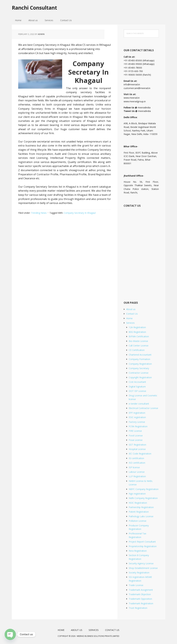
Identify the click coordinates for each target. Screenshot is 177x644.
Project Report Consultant (142, 542)
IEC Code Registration (140, 454)
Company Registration (140, 364)
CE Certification (137, 350)
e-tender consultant (139, 404)
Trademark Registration (141, 603)
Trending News (39, 213)
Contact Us (132, 314)
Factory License (137, 422)
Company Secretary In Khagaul (80, 213)
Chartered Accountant (140, 355)
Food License (136, 435)
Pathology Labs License (141, 516)
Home (129, 318)
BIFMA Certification (139, 336)
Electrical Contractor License (143, 408)
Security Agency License (141, 563)
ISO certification (137, 463)
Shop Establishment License (143, 568)
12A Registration (137, 327)
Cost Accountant (137, 382)
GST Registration (137, 445)
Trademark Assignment (141, 590)
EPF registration (137, 413)
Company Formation (139, 359)
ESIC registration (137, 417)
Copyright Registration (140, 377)
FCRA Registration (138, 426)
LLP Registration (137, 476)
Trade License (136, 585)
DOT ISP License (137, 391)
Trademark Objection (140, 594)
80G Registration (137, 332)
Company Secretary (139, 368)
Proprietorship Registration (143, 546)
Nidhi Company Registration (143, 498)
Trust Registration (138, 608)
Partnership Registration (141, 507)
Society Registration (139, 573)
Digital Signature (137, 387)
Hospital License (137, 449)
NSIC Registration (138, 503)
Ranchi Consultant (38, 8)
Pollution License (138, 521)
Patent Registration (139, 512)
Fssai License (136, 440)
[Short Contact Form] (141, 251)
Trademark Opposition (140, 599)
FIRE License (135, 431)
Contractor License (139, 373)
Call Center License (139, 346)
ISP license (134, 467)
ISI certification (136, 458)
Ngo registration (137, 494)
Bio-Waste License (138, 341)
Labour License (137, 472)
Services (130, 323)
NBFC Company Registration (144, 489)
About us (131, 309)
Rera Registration (138, 551)
